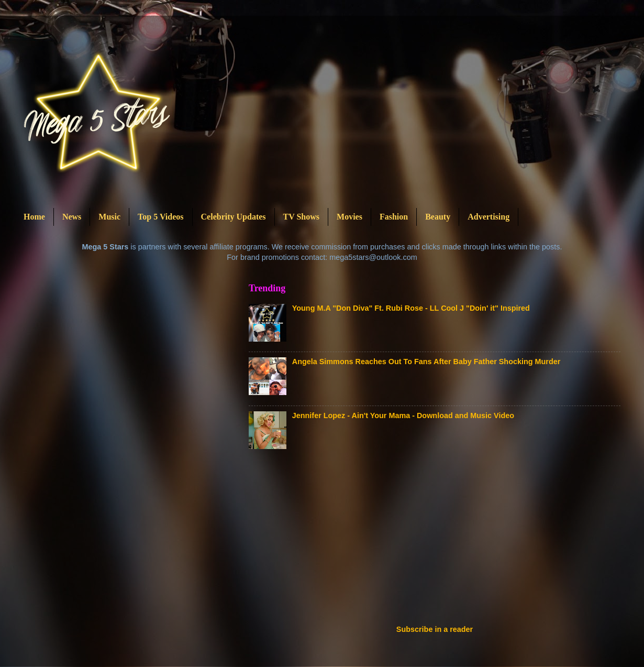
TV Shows (302, 217)
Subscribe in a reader (435, 629)
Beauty (438, 217)
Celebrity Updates (234, 217)
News (72, 217)
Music (109, 217)
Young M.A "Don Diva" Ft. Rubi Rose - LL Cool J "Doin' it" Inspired (411, 308)
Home (34, 217)
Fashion (394, 217)
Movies (349, 217)
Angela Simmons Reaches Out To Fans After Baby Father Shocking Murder (426, 362)
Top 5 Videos (160, 217)
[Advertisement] (335, 540)
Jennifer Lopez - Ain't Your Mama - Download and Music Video (403, 415)
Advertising (488, 217)
